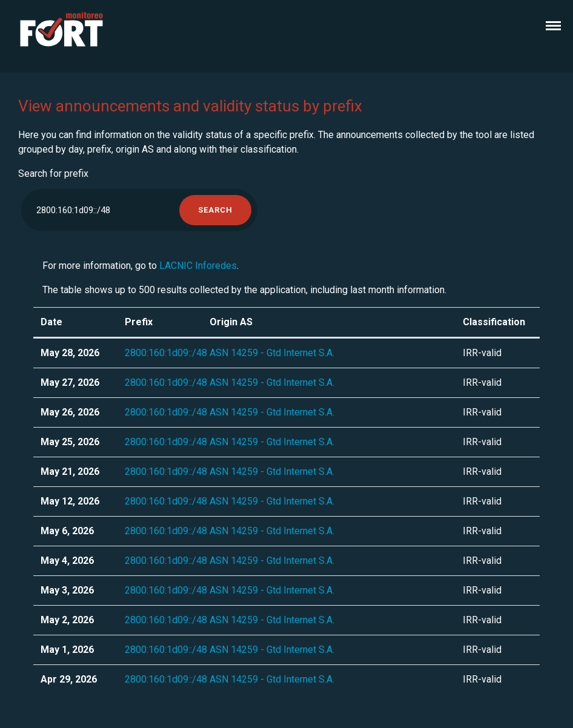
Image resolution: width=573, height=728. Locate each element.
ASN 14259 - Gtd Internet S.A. (272, 353)
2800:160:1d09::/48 (166, 353)
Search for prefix (53, 174)
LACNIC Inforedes (198, 266)
